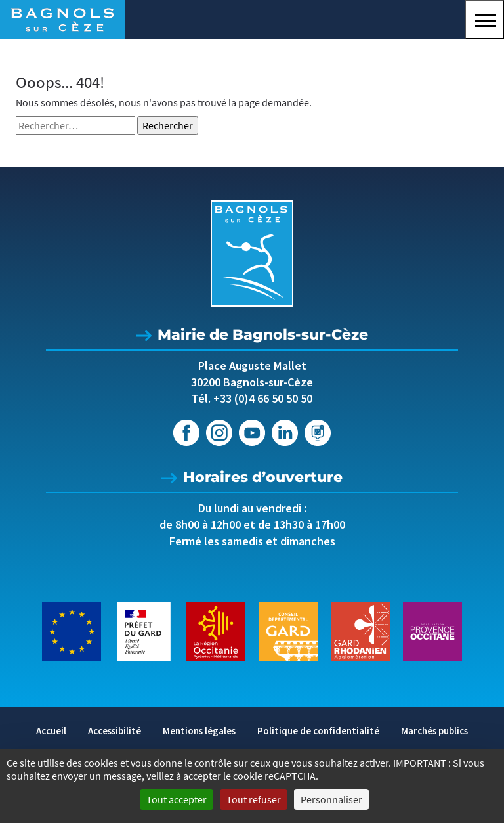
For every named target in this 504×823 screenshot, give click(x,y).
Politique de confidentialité (318, 731)
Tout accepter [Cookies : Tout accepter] (177, 799)
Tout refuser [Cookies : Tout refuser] (254, 799)
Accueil (51, 731)
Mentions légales (199, 731)
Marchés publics (434, 731)
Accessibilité (115, 731)
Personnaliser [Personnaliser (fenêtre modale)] (331, 799)
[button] (484, 20)
